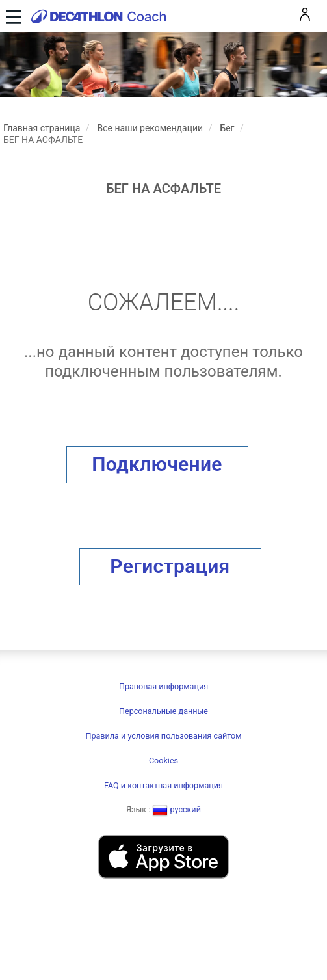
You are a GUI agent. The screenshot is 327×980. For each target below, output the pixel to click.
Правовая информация (163, 686)
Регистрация (170, 566)
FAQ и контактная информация (163, 785)
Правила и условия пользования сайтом (163, 736)
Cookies (163, 761)
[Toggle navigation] (12, 16)
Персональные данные (163, 711)
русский (177, 809)
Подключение (157, 464)
